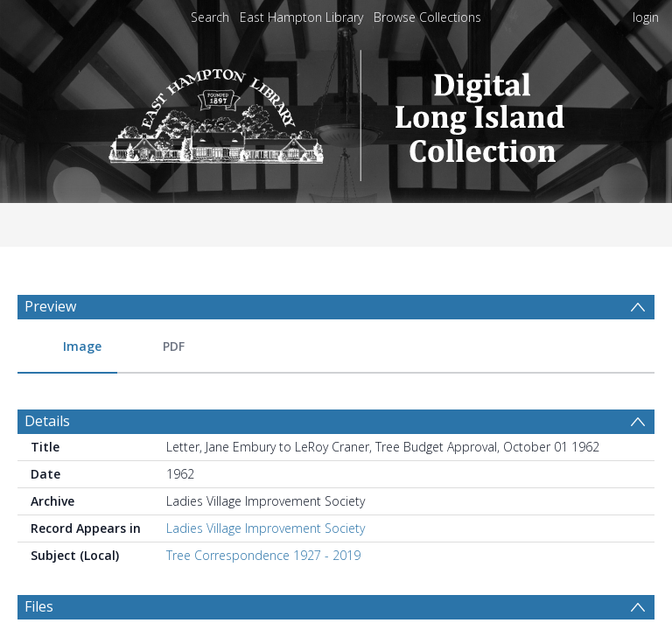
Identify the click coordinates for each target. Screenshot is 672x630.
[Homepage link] (336, 111)
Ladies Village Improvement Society (266, 464)
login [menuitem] (646, 17)
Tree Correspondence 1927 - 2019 (263, 491)
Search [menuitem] (210, 17)
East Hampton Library (301, 17)
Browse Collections (427, 17)
